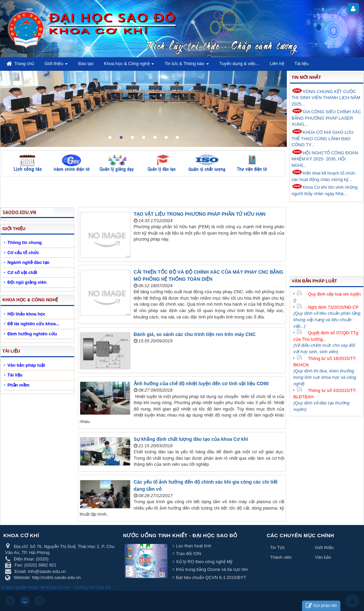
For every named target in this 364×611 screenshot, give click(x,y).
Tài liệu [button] (302, 64)
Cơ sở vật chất (22, 272)
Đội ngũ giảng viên (27, 282)
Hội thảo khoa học (26, 314)
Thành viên (281, 557)
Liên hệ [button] (277, 64)
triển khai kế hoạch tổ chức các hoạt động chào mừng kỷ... (324, 176)
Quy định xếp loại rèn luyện (329, 294)
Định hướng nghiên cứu (32, 334)
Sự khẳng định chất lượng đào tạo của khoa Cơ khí (191, 439)
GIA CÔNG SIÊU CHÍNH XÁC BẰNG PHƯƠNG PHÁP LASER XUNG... (326, 117)
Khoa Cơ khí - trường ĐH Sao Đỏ (79, 587)
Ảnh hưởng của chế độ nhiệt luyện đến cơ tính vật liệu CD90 (201, 384)
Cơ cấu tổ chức (23, 253)
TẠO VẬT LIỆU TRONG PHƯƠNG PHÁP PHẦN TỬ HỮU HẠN (200, 214)
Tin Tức (277, 547)
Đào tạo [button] (86, 64)
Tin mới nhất (306, 77)
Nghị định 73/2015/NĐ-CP (328, 307)
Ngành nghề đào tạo (28, 262)
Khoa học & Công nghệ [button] (129, 66)
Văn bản (323, 557)
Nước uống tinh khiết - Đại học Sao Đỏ (180, 535)
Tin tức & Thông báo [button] (187, 66)
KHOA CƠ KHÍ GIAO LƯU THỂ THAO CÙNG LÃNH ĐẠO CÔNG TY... (323, 138)
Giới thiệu (14, 229)
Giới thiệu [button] (56, 66)
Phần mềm (18, 385)
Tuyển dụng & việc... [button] (239, 64)
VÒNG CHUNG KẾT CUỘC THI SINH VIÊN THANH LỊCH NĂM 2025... (326, 97)
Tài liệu (11, 351)
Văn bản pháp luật (314, 281)
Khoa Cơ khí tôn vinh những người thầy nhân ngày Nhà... (325, 190)
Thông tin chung (25, 242)
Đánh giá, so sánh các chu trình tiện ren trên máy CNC (195, 334)
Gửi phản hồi (321, 606)
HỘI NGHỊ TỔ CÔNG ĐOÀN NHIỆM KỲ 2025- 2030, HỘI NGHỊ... (325, 159)
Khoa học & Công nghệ (30, 300)
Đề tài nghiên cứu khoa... (33, 324)
